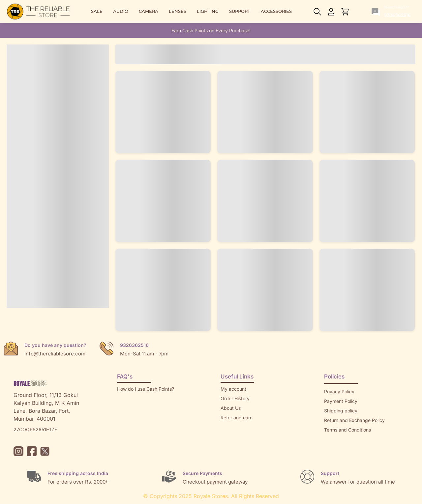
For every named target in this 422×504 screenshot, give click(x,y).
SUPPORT (240, 11)
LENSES (178, 11)
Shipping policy (341, 411)
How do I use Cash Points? (146, 389)
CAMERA (149, 11)
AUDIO (121, 11)
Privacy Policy (339, 392)
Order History (235, 398)
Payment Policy (341, 401)
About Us (231, 408)
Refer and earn (237, 418)
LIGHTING (208, 11)
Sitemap (333, 439)
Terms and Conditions (347, 430)
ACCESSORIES (276, 11)
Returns (229, 427)
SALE (97, 11)
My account (233, 389)
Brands (332, 449)
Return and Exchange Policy (354, 420)
